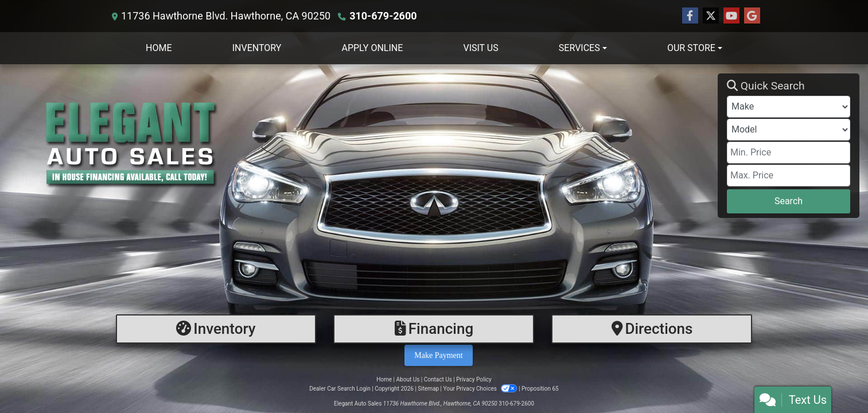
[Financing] (434, 329)
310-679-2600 (383, 16)
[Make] (789, 107)
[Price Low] (789, 153)
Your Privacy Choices (481, 389)
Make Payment (438, 355)
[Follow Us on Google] (752, 16)
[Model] (789, 130)
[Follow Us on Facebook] (690, 16)
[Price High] (789, 176)
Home (384, 379)
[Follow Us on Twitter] (711, 16)
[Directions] (652, 329)
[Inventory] (216, 329)
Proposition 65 (540, 389)
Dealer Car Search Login (340, 389)
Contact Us (438, 379)
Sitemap (428, 389)
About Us (408, 379)
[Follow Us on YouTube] (731, 16)
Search (789, 201)
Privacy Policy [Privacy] (474, 379)
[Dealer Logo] (363, 146)
